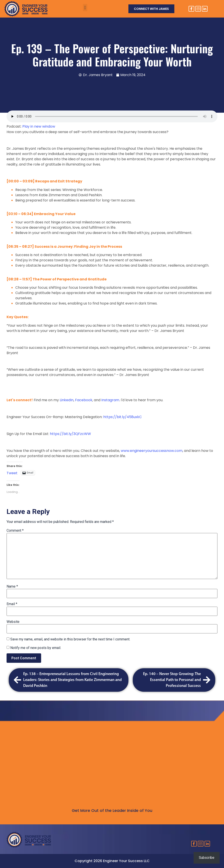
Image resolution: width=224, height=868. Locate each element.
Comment (15, 531)
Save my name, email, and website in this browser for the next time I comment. (70, 639)
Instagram (110, 400)
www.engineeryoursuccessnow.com (151, 451)
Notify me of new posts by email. (36, 648)
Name (12, 586)
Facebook (84, 400)
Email (12, 604)
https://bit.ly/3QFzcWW (70, 434)
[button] (85, 8)
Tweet (12, 472)
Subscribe (207, 858)
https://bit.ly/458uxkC (122, 417)
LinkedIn (66, 400)
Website (13, 622)
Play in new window (39, 126)
